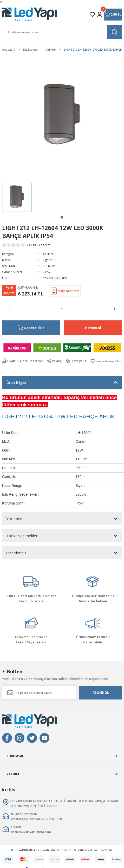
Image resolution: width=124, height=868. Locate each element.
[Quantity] (62, 309)
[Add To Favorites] (106, 361)
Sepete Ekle (31, 328)
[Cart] (113, 15)
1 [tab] (62, 217)
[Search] (62, 32)
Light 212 (49, 260)
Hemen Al (93, 328)
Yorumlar (14, 519)
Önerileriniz (16, 553)
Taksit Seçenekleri (22, 536)
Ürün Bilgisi (16, 382)
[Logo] (30, 15)
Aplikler (48, 254)
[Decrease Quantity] (9, 309)
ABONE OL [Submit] (101, 692)
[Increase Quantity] (115, 309)
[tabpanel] (17, 197)
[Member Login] (100, 15)
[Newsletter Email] (39, 693)
